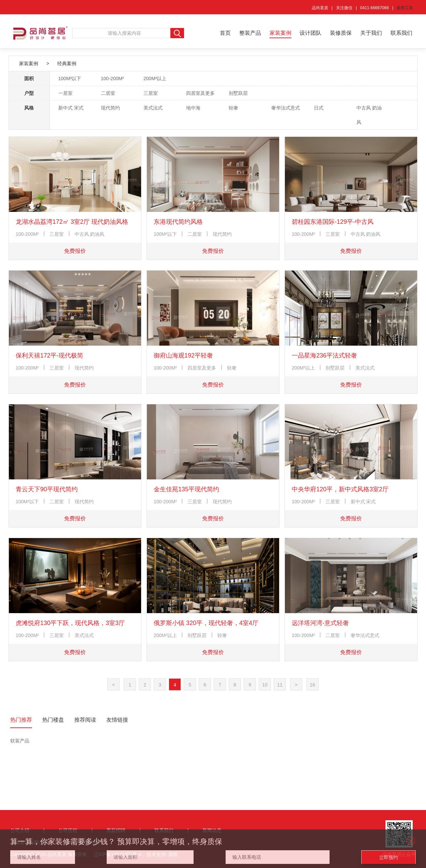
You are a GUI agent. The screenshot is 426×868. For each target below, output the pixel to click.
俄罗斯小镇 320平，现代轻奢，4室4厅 (206, 623)
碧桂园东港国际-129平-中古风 (333, 222)
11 (280, 685)
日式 (319, 108)
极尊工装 (405, 8)
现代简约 (110, 108)
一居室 (65, 93)
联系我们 (401, 33)
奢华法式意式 (286, 108)
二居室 (108, 93)
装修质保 (341, 33)
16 (313, 685)
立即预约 (389, 857)
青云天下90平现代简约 (47, 489)
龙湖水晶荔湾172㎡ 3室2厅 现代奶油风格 (72, 222)
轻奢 (233, 108)
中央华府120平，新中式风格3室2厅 (340, 489)
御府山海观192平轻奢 (183, 356)
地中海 (193, 108)
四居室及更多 (200, 93)
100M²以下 (70, 78)
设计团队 (310, 33)
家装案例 (280, 33)
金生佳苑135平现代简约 (186, 489)
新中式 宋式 (71, 108)
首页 (225, 33)
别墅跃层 (238, 93)
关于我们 (371, 33)
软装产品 (20, 741)
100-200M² (112, 78)
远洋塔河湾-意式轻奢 (320, 623)
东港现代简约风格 (178, 222)
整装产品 (250, 33)
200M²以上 (155, 78)
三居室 (151, 93)
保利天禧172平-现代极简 (49, 356)
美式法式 (153, 108)
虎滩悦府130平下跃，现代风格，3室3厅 (70, 623)
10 (265, 685)
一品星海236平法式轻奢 (324, 356)
